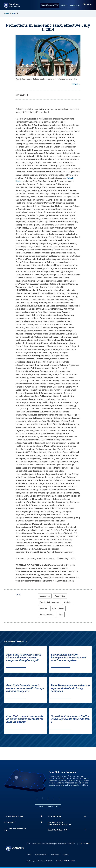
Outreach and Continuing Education (60, 823)
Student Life (55, 816)
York (61, 615)
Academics (45, 596)
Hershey (43, 608)
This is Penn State (14, 816)
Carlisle (68, 602)
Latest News (58, 608)
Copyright (66, 855)
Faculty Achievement (49, 602)
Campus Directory (58, 830)
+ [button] (41, 816)
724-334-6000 (84, 844)
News (14, 13)
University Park (47, 615)
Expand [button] (75, 84)
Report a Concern (50, 5)
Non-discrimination (41, 855)
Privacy (29, 855)
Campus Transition (70, 5)
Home (7, 13)
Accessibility (55, 855)
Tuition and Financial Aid (16, 830)
